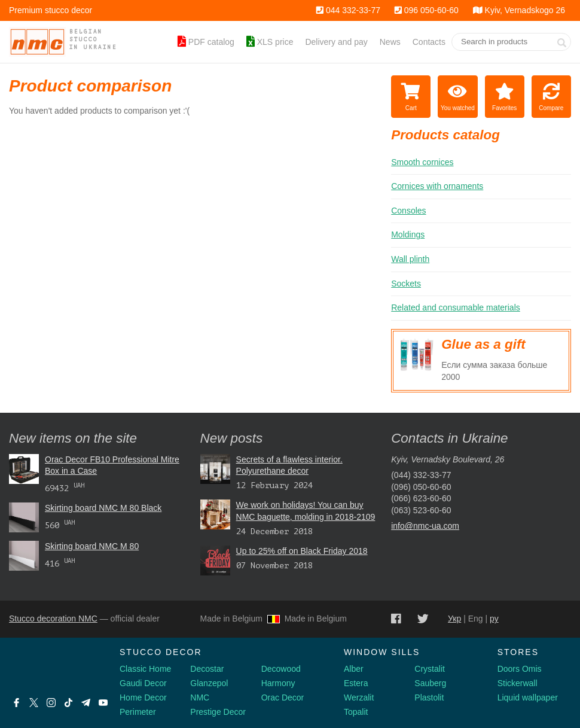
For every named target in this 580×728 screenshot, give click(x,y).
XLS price (270, 42)
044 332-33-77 (348, 10)
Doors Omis (520, 669)
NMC (200, 697)
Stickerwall (518, 683)
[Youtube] (103, 703)
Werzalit (359, 697)
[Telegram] (86, 703)
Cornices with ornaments (437, 186)
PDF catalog (206, 42)
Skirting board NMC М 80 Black (103, 508)
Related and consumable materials (456, 307)
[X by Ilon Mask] (34, 703)
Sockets (406, 284)
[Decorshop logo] (48, 666)
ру (494, 619)
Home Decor (143, 697)
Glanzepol (209, 683)
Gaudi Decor (143, 683)
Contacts (429, 42)
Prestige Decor (218, 712)
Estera (356, 683)
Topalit (356, 712)
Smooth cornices (422, 162)
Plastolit (429, 697)
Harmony (278, 683)
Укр (454, 619)
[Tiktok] (68, 703)
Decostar (207, 669)
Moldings (408, 234)
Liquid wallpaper (528, 697)
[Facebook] (16, 703)
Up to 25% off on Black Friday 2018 (302, 551)
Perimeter (138, 712)
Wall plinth (410, 259)
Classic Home (145, 669)
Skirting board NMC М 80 (92, 546)
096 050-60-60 (427, 10)
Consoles (408, 211)
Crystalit (430, 669)
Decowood (281, 669)
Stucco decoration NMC (53, 619)
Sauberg (430, 683)
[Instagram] (51, 703)
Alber (354, 669)
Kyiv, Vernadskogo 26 (519, 10)
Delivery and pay (336, 42)
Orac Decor (283, 697)
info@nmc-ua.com (425, 526)
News (390, 42)
